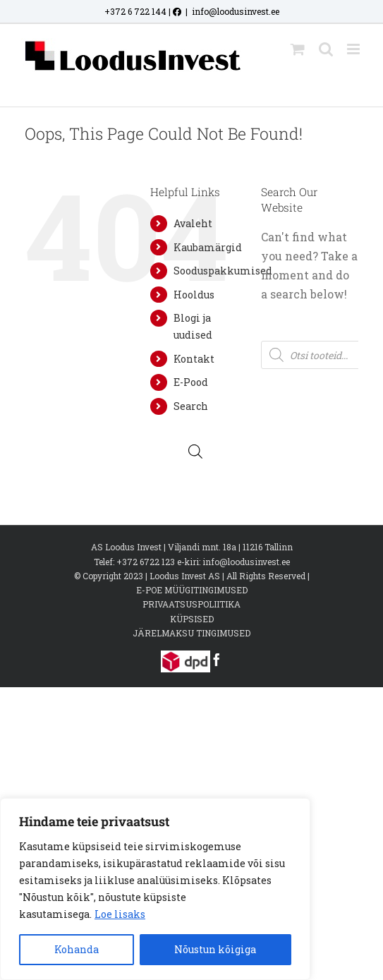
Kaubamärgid (208, 247)
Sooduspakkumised (223, 271)
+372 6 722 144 (135, 11)
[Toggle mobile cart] (298, 49)
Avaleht (193, 223)
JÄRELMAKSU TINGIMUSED (191, 633)
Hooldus (194, 295)
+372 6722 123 (146, 562)
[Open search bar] (195, 451)
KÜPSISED (192, 619)
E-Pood (191, 382)
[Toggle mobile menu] (354, 49)
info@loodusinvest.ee (236, 11)
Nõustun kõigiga (215, 949)
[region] (155, 889)
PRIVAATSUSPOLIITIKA (191, 604)
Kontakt (194, 359)
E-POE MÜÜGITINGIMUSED (192, 590)
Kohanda (77, 949)
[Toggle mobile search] (326, 49)
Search (191, 406)
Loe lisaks (120, 914)
